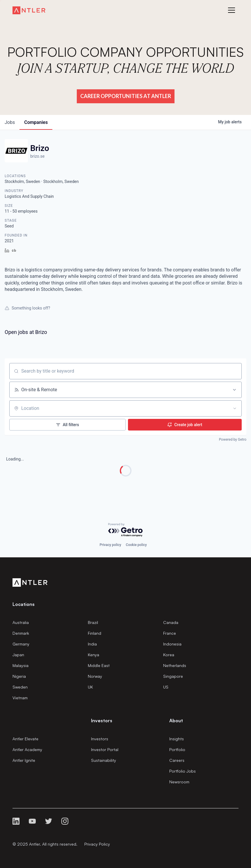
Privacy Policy (97, 844)
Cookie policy (136, 545)
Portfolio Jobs (183, 771)
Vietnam (20, 698)
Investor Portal (105, 749)
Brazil (93, 622)
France (170, 633)
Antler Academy (27, 749)
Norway (95, 676)
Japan (18, 655)
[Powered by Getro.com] (126, 530)
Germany (21, 644)
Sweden (20, 687)
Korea (169, 655)
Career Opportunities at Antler (126, 96)
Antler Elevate (25, 739)
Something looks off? (27, 308)
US (166, 687)
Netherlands (175, 665)
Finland (95, 633)
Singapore (173, 676)
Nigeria (19, 676)
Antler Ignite (24, 760)
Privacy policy (110, 545)
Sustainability (104, 760)
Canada (171, 622)
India (92, 644)
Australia (21, 622)
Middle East (99, 665)
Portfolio (177, 749)
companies (36, 122)
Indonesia (172, 644)
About (176, 721)
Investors (100, 739)
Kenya (94, 655)
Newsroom (179, 782)
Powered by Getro (233, 440)
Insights (177, 739)
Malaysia (21, 665)
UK (90, 687)
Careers (177, 760)
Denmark (21, 633)
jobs (10, 122)
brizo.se (37, 156)
